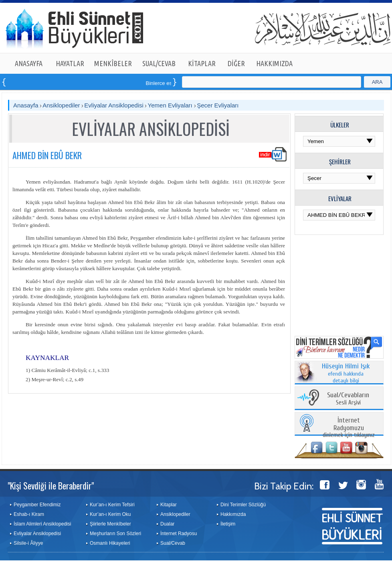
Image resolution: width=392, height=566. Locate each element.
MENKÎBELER (113, 63)
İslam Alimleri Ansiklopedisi (42, 524)
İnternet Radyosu (179, 534)
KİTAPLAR (202, 63)
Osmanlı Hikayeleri (110, 543)
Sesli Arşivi (348, 399)
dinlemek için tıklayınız (349, 428)
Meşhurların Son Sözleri (115, 534)
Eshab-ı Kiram (29, 514)
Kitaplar (169, 505)
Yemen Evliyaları (171, 105)
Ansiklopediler (61, 105)
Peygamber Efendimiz (37, 505)
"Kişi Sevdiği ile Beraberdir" (51, 485)
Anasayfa (26, 105)
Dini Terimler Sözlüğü (243, 505)
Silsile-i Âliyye (28, 543)
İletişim (228, 524)
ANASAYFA (29, 63)
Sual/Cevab (173, 543)
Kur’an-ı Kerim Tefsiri (112, 505)
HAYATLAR (70, 63)
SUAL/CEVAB (159, 63)
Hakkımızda (233, 514)
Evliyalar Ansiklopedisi (114, 105)
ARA (377, 82)
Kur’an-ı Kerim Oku (110, 514)
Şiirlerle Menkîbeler (110, 524)
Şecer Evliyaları (218, 105)
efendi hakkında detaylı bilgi (346, 374)
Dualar (167, 524)
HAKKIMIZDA (274, 63)
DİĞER (236, 63)
